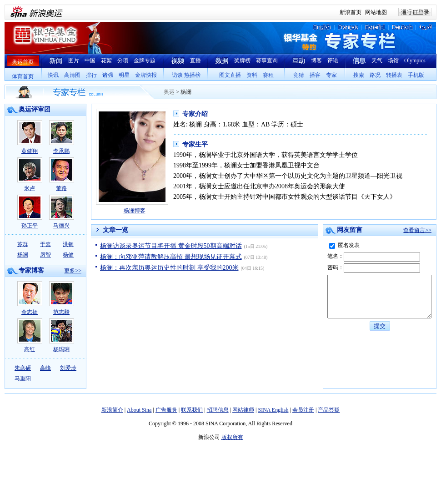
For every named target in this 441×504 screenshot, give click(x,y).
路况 (375, 75)
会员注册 (303, 410)
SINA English (273, 410)
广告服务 (166, 410)
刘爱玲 (68, 368)
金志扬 (30, 298)
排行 (91, 75)
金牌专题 (145, 60)
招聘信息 (218, 410)
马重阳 (23, 378)
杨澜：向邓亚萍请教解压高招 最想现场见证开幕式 (171, 257)
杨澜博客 (135, 211)
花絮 (106, 60)
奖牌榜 (242, 60)
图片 (74, 60)
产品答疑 (329, 410)
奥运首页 (23, 62)
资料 (252, 75)
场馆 (393, 60)
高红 (30, 335)
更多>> (73, 271)
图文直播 (230, 75)
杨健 (68, 255)
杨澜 (23, 255)
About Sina (139, 410)
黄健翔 (30, 137)
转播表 (394, 75)
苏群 (23, 244)
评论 (333, 60)
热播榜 (192, 75)
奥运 (169, 92)
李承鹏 (62, 137)
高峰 (45, 368)
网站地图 (376, 12)
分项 (123, 60)
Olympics (415, 60)
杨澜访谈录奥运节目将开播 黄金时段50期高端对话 (171, 246)
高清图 (72, 75)
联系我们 (192, 410)
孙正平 (30, 212)
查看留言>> (417, 230)
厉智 (45, 255)
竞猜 (299, 75)
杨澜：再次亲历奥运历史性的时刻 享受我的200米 (169, 268)
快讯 (53, 75)
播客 (315, 75)
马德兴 (62, 212)
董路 (62, 174)
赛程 (268, 75)
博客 (316, 60)
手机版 (416, 75)
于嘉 (45, 244)
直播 (195, 60)
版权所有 (232, 437)
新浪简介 (112, 410)
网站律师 (243, 410)
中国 (90, 60)
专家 (331, 75)
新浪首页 (351, 12)
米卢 (30, 174)
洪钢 (68, 244)
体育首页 (23, 76)
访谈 (177, 75)
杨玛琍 (62, 335)
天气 (377, 60)
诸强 (108, 75)
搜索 (359, 75)
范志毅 (62, 298)
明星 (124, 75)
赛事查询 (267, 60)
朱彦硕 (23, 368)
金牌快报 (146, 75)
